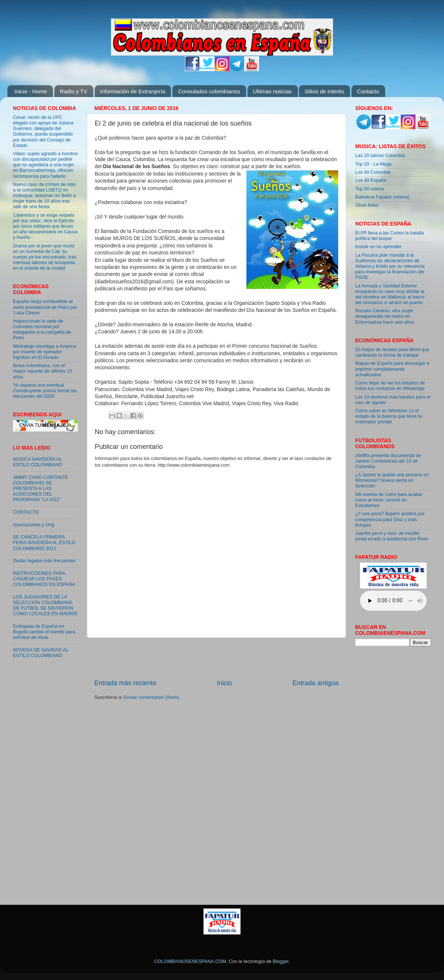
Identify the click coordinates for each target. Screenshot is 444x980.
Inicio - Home (31, 91)
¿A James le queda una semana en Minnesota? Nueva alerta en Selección (392, 480)
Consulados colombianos (209, 91)
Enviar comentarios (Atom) (152, 697)
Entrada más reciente (125, 683)
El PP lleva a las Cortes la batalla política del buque (389, 236)
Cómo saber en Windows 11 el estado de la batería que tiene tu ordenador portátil (389, 416)
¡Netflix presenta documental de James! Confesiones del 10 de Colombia (388, 461)
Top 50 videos (370, 189)
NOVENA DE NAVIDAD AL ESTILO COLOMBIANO (41, 653)
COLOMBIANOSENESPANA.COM (190, 961)
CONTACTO (26, 512)
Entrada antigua (316, 683)
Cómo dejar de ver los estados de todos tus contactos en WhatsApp (390, 386)
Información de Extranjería (133, 91)
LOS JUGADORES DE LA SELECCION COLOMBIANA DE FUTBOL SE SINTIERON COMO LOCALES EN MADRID (45, 605)
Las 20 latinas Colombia (380, 156)
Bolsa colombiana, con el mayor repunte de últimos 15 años (43, 371)
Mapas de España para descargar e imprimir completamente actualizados (392, 369)
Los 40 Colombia (373, 172)
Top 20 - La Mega (373, 164)
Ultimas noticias (273, 91)
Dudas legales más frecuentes (44, 561)
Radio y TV (74, 91)
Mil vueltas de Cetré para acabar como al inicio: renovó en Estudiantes (389, 500)
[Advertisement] (35, 784)
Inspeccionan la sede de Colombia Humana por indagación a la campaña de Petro (42, 329)
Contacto (368, 91)
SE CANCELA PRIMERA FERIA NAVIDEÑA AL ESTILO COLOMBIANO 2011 (44, 543)
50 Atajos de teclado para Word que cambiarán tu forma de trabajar (392, 352)
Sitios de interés (324, 91)
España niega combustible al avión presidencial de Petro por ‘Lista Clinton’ (45, 307)
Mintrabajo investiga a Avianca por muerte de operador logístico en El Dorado (44, 352)
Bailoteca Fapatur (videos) (382, 197)
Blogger (281, 961)
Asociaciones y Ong (33, 525)
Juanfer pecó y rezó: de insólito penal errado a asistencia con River (392, 536)
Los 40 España (371, 180)
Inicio (224, 683)
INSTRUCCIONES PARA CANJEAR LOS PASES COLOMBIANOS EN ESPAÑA (44, 579)
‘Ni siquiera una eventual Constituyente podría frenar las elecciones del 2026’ (45, 391)
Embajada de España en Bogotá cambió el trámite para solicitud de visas (44, 632)
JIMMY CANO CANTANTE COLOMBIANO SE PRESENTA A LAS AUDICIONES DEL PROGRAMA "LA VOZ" (41, 489)
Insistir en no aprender (378, 247)
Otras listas (367, 205)
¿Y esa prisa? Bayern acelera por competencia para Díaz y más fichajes (390, 519)
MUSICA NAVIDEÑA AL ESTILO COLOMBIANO (38, 462)
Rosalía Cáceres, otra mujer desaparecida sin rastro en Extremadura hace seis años (385, 316)
